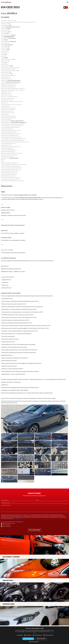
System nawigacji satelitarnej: (8, 75)
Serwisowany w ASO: (6, 74)
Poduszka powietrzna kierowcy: (8, 173)
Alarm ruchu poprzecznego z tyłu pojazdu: (11, 168)
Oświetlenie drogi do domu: (7, 152)
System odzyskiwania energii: (8, 116)
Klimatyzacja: (4, 80)
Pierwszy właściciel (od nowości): (9, 71)
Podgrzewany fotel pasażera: (8, 87)
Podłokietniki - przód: (6, 92)
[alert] (34, 635)
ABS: (2, 160)
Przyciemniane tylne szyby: (7, 113)
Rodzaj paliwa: (4, 38)
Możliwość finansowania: (7, 59)
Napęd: (3, 45)
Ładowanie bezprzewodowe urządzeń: (10, 67)
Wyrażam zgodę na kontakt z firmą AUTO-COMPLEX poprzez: (12, 522)
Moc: (2, 40)
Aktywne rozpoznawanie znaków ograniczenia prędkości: (14, 142)
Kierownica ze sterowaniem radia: (9, 96)
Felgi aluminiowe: (5, 158)
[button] (34, 642)
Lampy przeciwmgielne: (6, 148)
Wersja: (3, 27)
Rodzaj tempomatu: (6, 121)
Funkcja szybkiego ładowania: (8, 118)
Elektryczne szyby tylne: (7, 111)
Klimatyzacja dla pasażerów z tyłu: (9, 84)
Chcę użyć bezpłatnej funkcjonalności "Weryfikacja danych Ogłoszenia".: (18, 22)
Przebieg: (3, 33)
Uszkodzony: (4, 48)
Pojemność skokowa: (6, 35)
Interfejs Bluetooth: (6, 46)
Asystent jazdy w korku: (7, 156)
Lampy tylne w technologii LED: (8, 150)
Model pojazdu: (5, 25)
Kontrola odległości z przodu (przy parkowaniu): (12, 124)
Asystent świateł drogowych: (8, 143)
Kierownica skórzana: (6, 95)
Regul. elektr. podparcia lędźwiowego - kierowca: (12, 88)
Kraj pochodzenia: (5, 66)
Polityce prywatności (17, 519)
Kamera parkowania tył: (7, 129)
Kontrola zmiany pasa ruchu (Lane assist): (10, 137)
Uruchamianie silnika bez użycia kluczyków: (11, 105)
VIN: (2, 37)
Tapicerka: (3, 82)
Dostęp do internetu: (6, 79)
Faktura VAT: (4, 61)
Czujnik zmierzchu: (5, 145)
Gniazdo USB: (4, 64)
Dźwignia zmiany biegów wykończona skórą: (11, 101)
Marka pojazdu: (5, 24)
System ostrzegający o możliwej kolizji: (10, 166)
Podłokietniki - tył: (5, 93)
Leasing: (3, 62)
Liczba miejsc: (4, 53)
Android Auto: (4, 43)
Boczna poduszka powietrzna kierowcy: (10, 177)
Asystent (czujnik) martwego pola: (9, 135)
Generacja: (4, 28)
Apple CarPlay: (4, 30)
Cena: (2, 58)
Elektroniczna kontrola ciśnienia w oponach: (11, 153)
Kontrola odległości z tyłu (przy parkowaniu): (11, 126)
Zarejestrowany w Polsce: (7, 69)
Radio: (2, 56)
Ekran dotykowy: (5, 77)
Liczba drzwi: (4, 51)
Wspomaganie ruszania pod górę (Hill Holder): (12, 140)
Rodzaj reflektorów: (6, 122)
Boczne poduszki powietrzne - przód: (10, 179)
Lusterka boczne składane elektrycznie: (10, 134)
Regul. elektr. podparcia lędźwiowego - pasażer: (12, 90)
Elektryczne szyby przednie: (8, 109)
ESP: (2, 161)
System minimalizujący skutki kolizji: (9, 171)
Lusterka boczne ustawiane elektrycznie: (10, 130)
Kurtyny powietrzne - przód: (8, 176)
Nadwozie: (4, 50)
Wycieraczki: (4, 114)
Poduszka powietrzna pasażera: (8, 174)
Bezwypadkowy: (5, 72)
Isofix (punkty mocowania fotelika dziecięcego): (12, 181)
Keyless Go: (4, 103)
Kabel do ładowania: (6, 119)
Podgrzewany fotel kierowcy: (8, 85)
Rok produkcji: (4, 32)
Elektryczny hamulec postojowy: (8, 155)
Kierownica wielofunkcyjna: (7, 98)
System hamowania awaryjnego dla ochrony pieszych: (13, 164)
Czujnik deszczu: (5, 106)
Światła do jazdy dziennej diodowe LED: (10, 147)
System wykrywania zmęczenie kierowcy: (11, 169)
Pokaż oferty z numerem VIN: (8, 20)
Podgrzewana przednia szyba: (8, 108)
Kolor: (2, 54)
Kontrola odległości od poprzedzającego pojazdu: (13, 139)
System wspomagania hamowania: (9, 163)
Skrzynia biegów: (5, 41)
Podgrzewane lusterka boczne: (8, 132)
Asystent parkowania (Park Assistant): (10, 127)
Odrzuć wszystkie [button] (41, 639)
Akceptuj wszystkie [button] (28, 639)
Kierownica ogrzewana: (6, 100)
